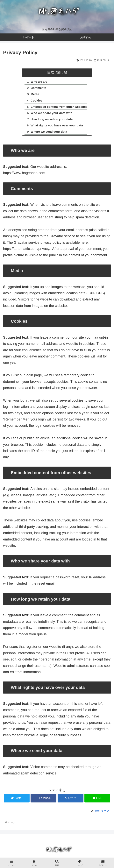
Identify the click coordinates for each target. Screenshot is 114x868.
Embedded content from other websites (59, 108)
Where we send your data (49, 134)
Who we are (38, 82)
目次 (51, 72)
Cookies (36, 101)
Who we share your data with (51, 114)
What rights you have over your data (57, 127)
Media (34, 95)
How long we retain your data (51, 121)
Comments (38, 88)
